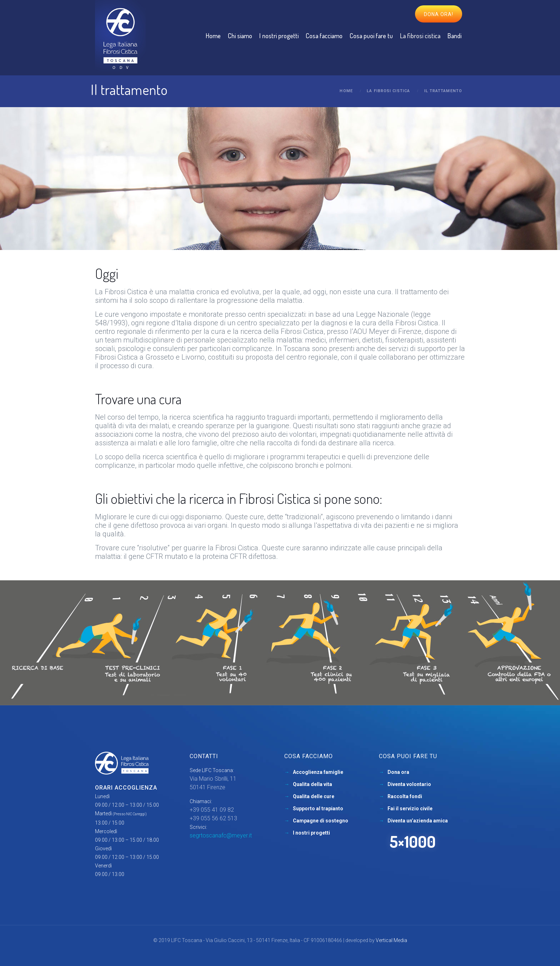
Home (346, 91)
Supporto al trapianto (318, 809)
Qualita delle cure (314, 796)
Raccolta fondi (405, 796)
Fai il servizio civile (410, 809)
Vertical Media (391, 940)
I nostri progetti (311, 833)
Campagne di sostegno (321, 821)
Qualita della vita (312, 784)
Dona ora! (439, 14)
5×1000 (413, 842)
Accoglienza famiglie (318, 772)
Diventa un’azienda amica (418, 821)
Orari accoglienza (126, 788)
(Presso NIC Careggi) (130, 814)
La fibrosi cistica (388, 91)
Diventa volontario (409, 784)
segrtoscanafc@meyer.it (221, 835)
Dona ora (398, 772)
